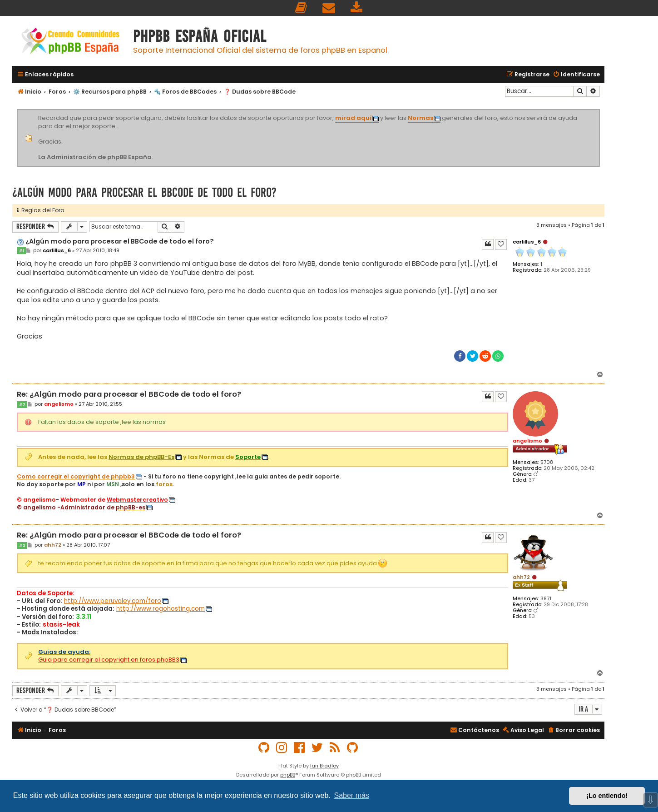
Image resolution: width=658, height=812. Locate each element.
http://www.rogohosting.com (161, 609)
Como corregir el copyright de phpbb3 (76, 477)
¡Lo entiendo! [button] (607, 796)
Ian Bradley (324, 766)
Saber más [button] (352, 795)
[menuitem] (302, 8)
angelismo (527, 441)
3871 (546, 599)
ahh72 (521, 577)
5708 (547, 462)
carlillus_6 (527, 242)
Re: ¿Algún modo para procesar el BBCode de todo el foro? (129, 395)
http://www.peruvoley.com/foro (113, 601)
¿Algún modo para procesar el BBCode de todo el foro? (144, 192)
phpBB (288, 775)
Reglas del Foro (40, 210)
